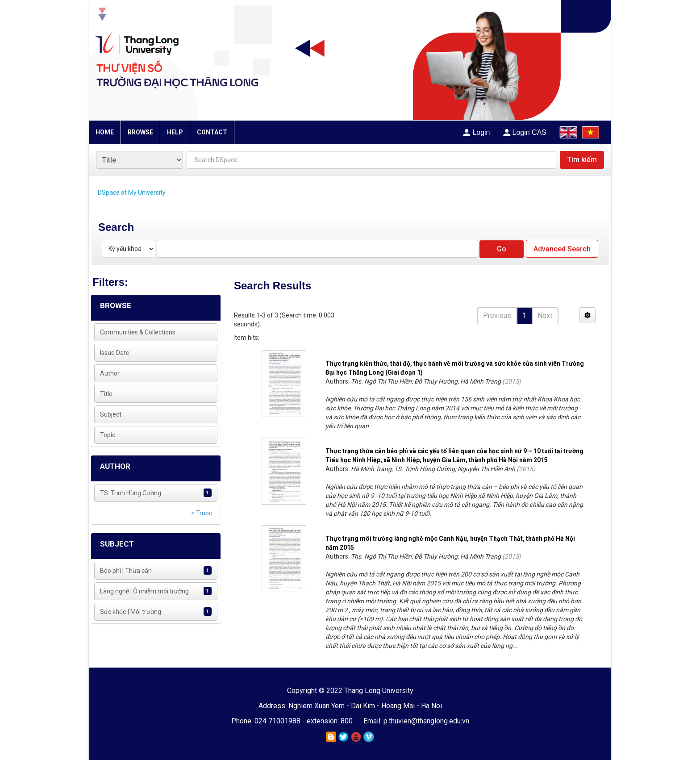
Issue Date (115, 353)
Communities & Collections (138, 332)
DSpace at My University (132, 192)
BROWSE (140, 132)
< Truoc (202, 513)
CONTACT (212, 132)
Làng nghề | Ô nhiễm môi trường (144, 591)
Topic (108, 435)
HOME (105, 132)
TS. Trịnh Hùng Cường (131, 493)
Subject (111, 414)
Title (106, 394)
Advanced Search (562, 249)
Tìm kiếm (582, 160)
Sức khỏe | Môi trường (131, 612)
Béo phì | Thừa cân (126, 571)
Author (110, 373)
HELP (175, 132)
